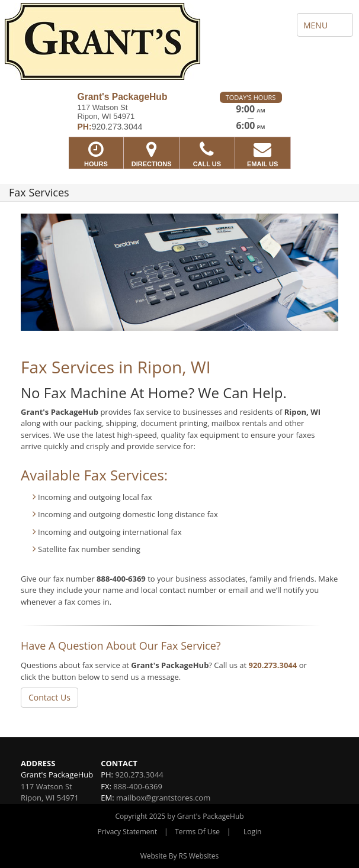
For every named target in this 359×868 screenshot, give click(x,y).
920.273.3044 (273, 665)
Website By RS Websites (180, 856)
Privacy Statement (128, 832)
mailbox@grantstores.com (163, 798)
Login (252, 832)
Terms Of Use (197, 832)
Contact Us (49, 697)
